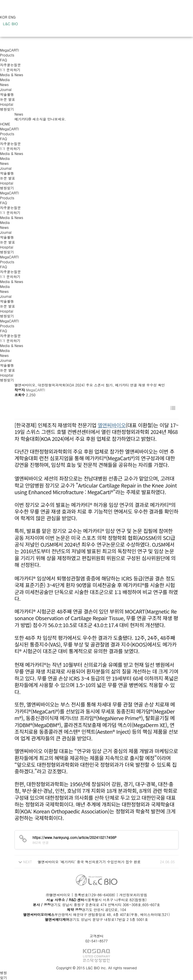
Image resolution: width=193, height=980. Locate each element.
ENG (12, 17)
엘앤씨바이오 (112, 425)
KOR (4, 17)
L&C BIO (10, 24)
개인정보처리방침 (133, 895)
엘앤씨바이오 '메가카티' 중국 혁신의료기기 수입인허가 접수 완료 (89, 862)
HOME (5, 124)
